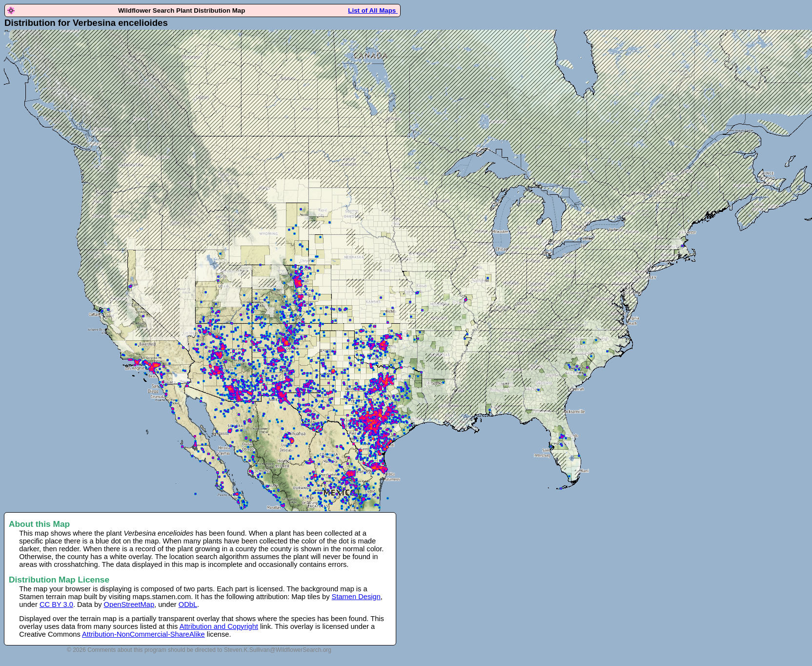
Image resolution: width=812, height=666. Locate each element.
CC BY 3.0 (56, 604)
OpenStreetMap (129, 604)
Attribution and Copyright (219, 626)
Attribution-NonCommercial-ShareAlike (143, 634)
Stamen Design (356, 597)
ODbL (188, 604)
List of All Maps (373, 10)
